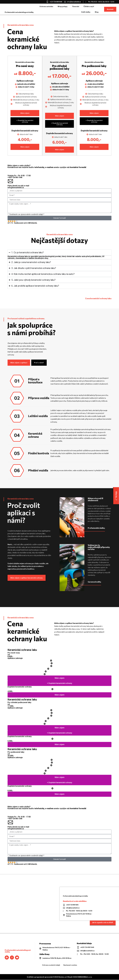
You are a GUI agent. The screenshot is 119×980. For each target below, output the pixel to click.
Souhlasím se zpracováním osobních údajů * (27, 215)
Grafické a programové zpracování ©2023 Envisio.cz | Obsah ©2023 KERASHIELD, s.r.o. (59, 977)
